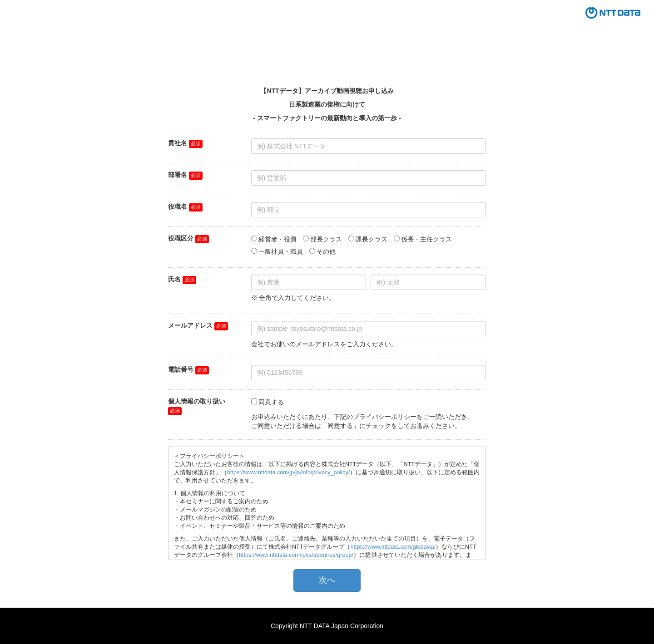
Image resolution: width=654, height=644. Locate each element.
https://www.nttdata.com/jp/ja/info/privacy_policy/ (288, 472)
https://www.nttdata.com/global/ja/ (393, 547)
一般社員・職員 (281, 251)
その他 (326, 251)
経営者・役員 (277, 239)
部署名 (178, 175)
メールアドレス (190, 325)
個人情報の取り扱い (197, 401)
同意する (271, 402)
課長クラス (372, 239)
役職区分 (181, 238)
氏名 (174, 279)
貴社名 (178, 143)
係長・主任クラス (426, 239)
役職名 (178, 206)
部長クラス (326, 239)
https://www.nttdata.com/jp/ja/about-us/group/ (296, 555)
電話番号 (181, 369)
